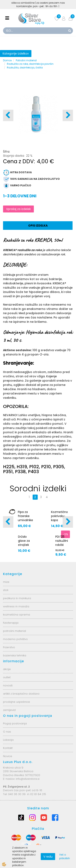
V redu (48, 857)
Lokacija (8, 740)
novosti (8, 685)
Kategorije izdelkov (16, 54)
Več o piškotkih (65, 856)
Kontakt (8, 748)
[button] (68, 115)
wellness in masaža (16, 606)
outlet (7, 677)
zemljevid (9, 710)
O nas (7, 732)
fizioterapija (11, 623)
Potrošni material (26, 60)
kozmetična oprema (17, 615)
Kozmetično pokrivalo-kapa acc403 (59, 518)
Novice (8, 756)
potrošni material (14, 631)
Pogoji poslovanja (15, 723)
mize (6, 582)
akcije (7, 669)
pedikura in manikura (17, 598)
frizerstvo (9, 647)
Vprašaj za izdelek (18, 209)
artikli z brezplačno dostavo (21, 694)
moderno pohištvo (15, 639)
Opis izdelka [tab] (38, 226)
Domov (7, 60)
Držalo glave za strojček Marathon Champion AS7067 (26, 547)
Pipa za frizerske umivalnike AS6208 (25, 518)
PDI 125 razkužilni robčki (62, 541)
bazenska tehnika (15, 655)
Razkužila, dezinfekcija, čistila (25, 68)
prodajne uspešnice (17, 702)
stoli (6, 590)
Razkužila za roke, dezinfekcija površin (30, 64)
